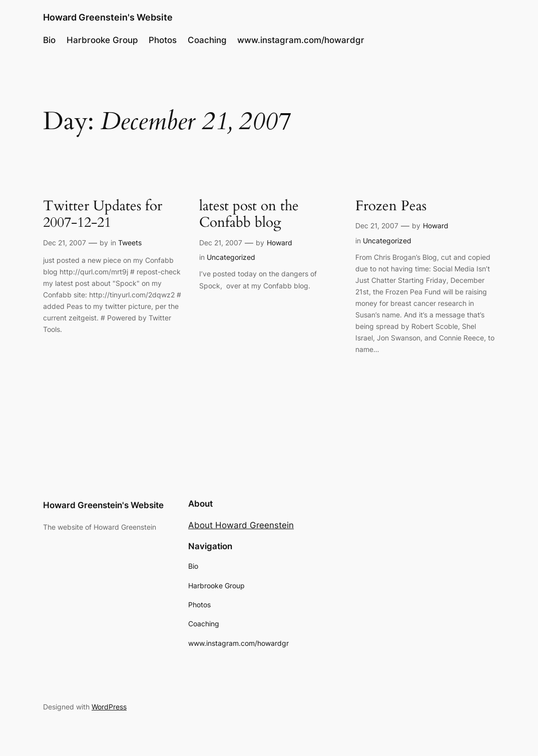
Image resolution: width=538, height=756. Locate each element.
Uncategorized (231, 257)
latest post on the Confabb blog (249, 215)
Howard (280, 243)
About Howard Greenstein (241, 525)
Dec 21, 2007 (65, 243)
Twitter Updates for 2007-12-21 (103, 215)
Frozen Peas (391, 206)
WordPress (109, 707)
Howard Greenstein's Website (108, 17)
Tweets (130, 243)
